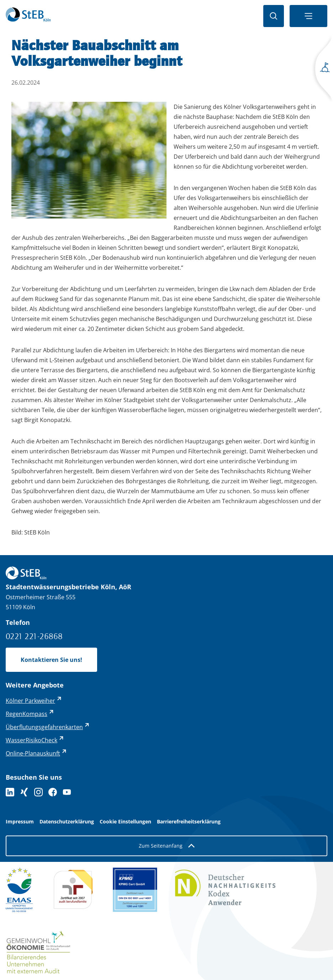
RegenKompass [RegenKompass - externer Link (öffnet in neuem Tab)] (27, 714)
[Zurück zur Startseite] (28, 16)
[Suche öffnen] (274, 16)
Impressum (20, 822)
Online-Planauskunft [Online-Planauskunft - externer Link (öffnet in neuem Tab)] (33, 753)
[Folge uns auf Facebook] (53, 792)
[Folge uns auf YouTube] (67, 792)
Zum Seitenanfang (167, 846)
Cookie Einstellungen (125, 822)
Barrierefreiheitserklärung (189, 822)
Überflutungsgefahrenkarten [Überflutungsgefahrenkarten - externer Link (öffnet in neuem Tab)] (44, 727)
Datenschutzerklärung (67, 822)
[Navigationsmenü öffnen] (308, 16)
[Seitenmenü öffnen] (322, 70)
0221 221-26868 (34, 636)
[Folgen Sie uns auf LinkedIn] (10, 792)
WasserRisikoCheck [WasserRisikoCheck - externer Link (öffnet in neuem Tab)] (31, 740)
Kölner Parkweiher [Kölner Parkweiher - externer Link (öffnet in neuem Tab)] (30, 701)
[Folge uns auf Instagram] (38, 792)
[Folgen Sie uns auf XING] (24, 792)
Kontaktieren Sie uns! (51, 660)
